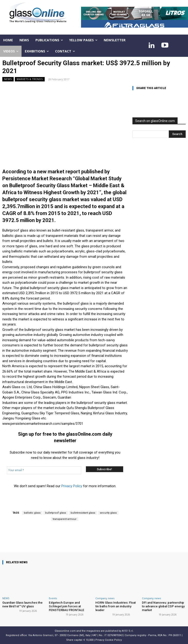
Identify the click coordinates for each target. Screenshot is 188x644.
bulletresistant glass (83, 513)
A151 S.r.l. (128, 631)
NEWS (8, 79)
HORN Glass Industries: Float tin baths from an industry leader (117, 604)
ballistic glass (32, 513)
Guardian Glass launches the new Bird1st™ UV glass (22, 604)
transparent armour (65, 519)
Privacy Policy (72, 486)
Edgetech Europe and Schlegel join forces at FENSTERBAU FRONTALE (70, 606)
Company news (105, 598)
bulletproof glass (56, 513)
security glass (108, 513)
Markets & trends (30, 79)
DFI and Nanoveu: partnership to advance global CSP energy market (163, 606)
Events (53, 598)
